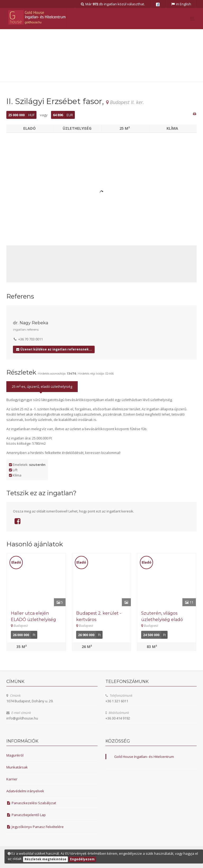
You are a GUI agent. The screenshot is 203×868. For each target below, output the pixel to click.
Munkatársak (17, 767)
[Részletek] (36, 580)
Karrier (12, 779)
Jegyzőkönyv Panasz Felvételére (35, 827)
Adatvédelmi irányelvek (25, 791)
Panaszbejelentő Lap (26, 815)
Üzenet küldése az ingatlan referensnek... (54, 349)
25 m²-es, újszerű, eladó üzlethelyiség (42, 386)
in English (181, 4)
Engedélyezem (82, 859)
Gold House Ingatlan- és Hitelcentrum (144, 757)
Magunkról (15, 755)
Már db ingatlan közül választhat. (113, 4)
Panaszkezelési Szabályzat (31, 803)
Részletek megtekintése (45, 859)
